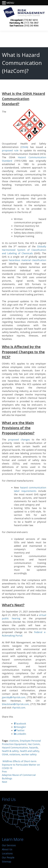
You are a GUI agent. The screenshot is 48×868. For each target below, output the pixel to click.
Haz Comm (34, 744)
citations (14, 741)
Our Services (9, 845)
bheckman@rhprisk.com (15, 704)
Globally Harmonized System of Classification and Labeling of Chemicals (24, 250)
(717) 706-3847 (31, 23)
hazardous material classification (27, 260)
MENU (10, 3)
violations (15, 754)
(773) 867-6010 (30, 20)
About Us (7, 849)
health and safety (30, 751)
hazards (34, 748)
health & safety (10, 751)
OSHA (24, 147)
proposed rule (10, 150)
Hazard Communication (15, 748)
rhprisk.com (19, 708)
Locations (7, 853)
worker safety (29, 754)
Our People (8, 857)
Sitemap (7, 862)
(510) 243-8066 (31, 26)
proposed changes (19, 440)
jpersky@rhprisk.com (14, 697)
